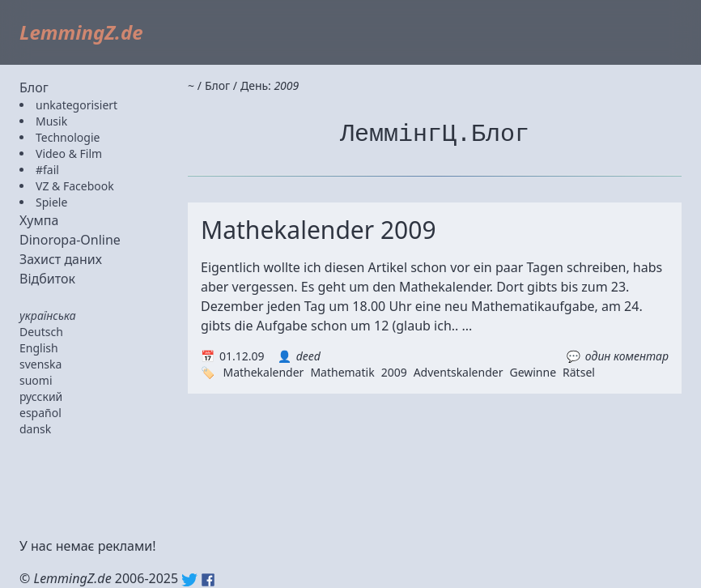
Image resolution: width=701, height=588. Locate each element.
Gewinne (533, 372)
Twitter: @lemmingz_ (189, 580)
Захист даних (61, 259)
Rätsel (579, 372)
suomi (36, 380)
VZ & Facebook (75, 186)
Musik (51, 121)
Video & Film (69, 153)
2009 (394, 372)
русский (41, 396)
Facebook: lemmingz (208, 580)
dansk (35, 429)
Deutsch (41, 332)
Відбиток (47, 279)
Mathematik (342, 372)
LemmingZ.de (81, 32)
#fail (47, 170)
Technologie (68, 137)
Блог (34, 87)
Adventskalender (459, 372)
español (40, 413)
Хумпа (39, 220)
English (39, 348)
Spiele (51, 202)
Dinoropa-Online (70, 240)
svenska (40, 364)
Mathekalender (263, 372)
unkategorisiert (76, 105)
